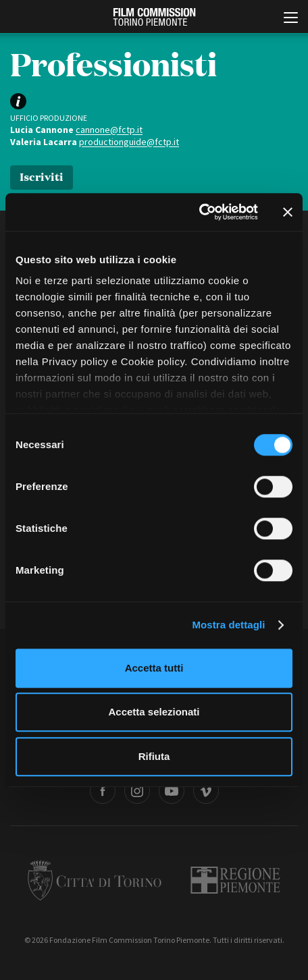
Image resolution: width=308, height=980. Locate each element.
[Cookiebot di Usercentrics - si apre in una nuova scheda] (199, 212)
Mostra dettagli (228, 625)
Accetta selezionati (154, 712)
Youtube (172, 791)
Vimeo (206, 791)
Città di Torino (95, 880)
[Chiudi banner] (288, 212)
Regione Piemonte (235, 880)
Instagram (137, 791)
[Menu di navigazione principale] (291, 19)
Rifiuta (154, 756)
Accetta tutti (154, 668)
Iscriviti (42, 176)
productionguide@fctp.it (129, 142)
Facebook (103, 791)
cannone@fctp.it (109, 130)
